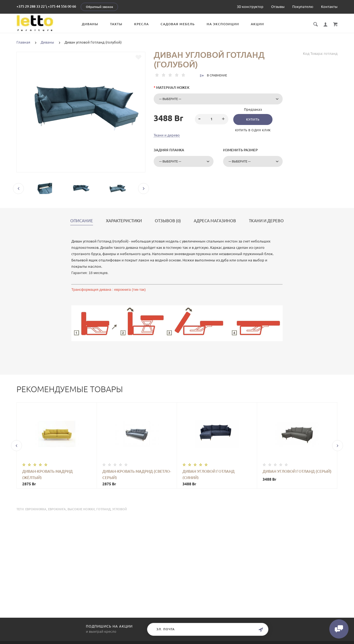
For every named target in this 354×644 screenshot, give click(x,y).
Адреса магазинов (215, 221)
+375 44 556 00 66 (62, 6)
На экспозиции (223, 24)
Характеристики (124, 221)
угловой (120, 509)
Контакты (329, 7)
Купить (253, 119)
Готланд (103, 509)
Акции (257, 24)
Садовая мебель (178, 24)
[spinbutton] (212, 119)
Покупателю (303, 7)
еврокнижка (36, 509)
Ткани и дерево (167, 135)
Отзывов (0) (168, 221)
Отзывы (278, 7)
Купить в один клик (253, 130)
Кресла (141, 24)
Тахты (116, 24)
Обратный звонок (99, 7)
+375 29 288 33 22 (31, 6)
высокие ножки (81, 509)
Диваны (90, 24)
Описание (82, 221)
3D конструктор (250, 7)
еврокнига (57, 509)
